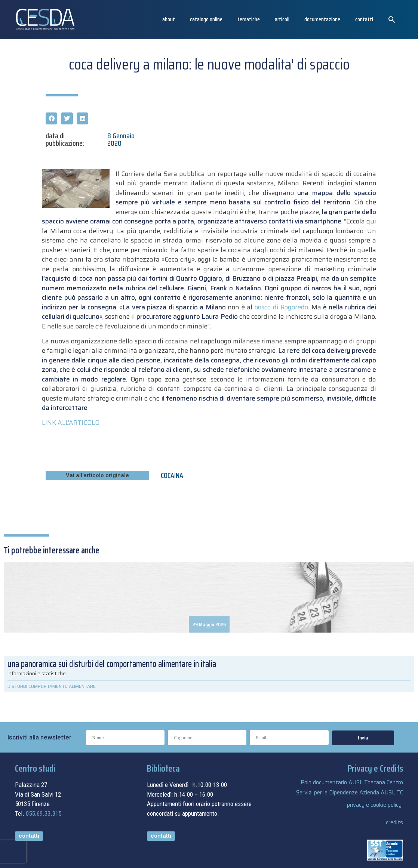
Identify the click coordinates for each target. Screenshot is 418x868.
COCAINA (172, 475)
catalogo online (206, 19)
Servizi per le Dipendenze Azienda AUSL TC (350, 793)
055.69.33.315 (44, 813)
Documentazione (322, 19)
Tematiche (249, 19)
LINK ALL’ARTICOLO (71, 423)
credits (394, 822)
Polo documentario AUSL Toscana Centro (352, 782)
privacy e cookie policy (374, 805)
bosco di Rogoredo (281, 307)
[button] (392, 19)
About (169, 19)
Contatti (364, 19)
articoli (282, 19)
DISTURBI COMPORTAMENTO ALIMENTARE (52, 686)
